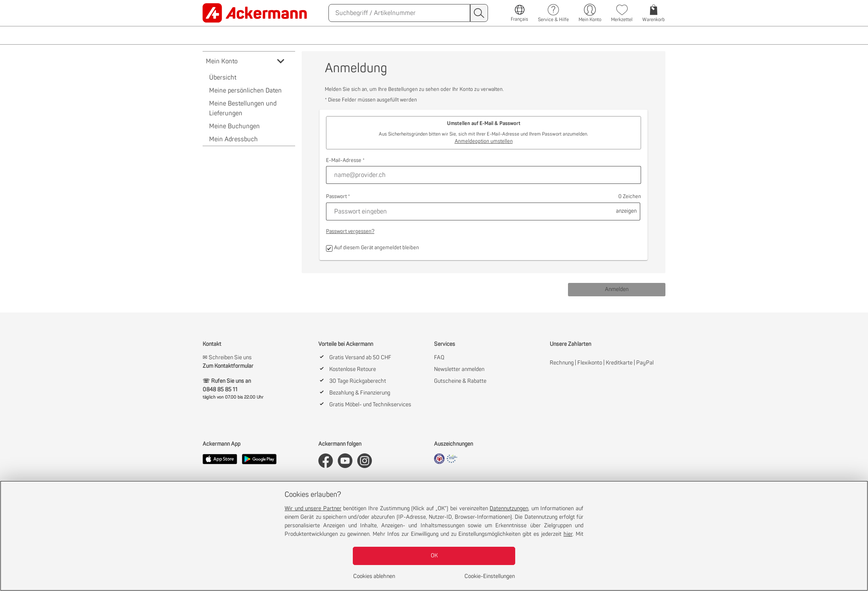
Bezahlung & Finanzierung (360, 393)
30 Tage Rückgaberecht (358, 381)
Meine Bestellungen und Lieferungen (243, 108)
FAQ (439, 358)
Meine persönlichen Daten (245, 91)
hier (568, 534)
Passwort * (338, 197)
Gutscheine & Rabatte (460, 381)
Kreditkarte (619, 363)
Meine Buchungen (234, 126)
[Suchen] (399, 13)
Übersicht (223, 78)
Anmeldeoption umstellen (484, 141)
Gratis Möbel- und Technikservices (370, 405)
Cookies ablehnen (374, 576)
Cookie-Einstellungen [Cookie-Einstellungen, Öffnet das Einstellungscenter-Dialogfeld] (490, 576)
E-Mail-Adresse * (345, 161)
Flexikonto (590, 363)
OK (434, 556)
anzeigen (626, 211)
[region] (434, 536)
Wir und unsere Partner (313, 509)
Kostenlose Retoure (353, 369)
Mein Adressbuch (233, 139)
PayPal (645, 363)
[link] (256, 13)
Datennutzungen (509, 509)
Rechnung (562, 363)
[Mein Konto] (590, 13)
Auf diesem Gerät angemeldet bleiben (372, 248)
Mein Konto (246, 61)
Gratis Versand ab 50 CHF (360, 358)
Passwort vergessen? (350, 232)
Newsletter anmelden (459, 369)
